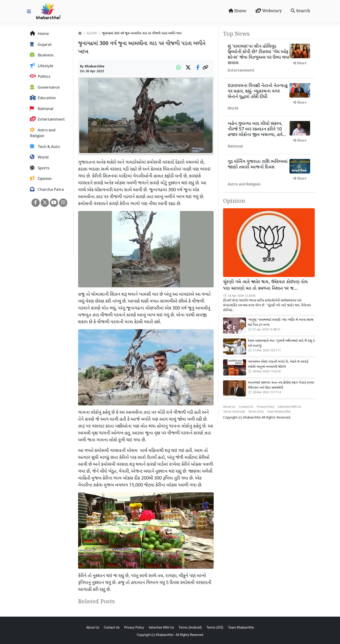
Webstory (269, 11)
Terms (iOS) (256, 412)
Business (42, 55)
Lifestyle (42, 66)
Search (300, 11)
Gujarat (41, 45)
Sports (40, 168)
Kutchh (92, 33)
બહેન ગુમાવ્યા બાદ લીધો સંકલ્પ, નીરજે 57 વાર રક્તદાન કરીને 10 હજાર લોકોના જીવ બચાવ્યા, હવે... (257, 129)
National (42, 109)
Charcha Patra (47, 190)
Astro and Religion (43, 133)
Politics (40, 77)
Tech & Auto (45, 147)
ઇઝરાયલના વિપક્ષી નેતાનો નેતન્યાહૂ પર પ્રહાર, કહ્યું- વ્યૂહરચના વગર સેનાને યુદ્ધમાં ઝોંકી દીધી (258, 91)
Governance (45, 87)
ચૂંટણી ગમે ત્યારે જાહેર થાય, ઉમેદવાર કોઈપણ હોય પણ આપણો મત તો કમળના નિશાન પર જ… (265, 285)
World (39, 157)
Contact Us (246, 407)
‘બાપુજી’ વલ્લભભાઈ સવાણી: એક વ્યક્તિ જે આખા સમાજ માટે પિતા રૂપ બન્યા (281, 322)
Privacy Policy (266, 407)
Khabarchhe (95, 67)
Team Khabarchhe (279, 412)
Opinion (41, 179)
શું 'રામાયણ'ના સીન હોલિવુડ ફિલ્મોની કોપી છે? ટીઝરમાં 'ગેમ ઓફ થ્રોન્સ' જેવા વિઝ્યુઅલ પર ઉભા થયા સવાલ (258, 55)
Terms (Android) (234, 412)
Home (238, 11)
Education (43, 98)
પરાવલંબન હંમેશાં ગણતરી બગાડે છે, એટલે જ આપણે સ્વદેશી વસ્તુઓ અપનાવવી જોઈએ (278, 364)
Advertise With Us (289, 407)
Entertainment (47, 119)
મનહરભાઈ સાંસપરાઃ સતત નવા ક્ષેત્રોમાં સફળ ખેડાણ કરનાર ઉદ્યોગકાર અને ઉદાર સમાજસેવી (281, 385)
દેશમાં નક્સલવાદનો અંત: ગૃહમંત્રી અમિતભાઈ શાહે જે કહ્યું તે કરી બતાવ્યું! (281, 343)
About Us (229, 407)
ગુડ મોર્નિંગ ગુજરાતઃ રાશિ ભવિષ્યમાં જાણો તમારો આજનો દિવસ (258, 165)
